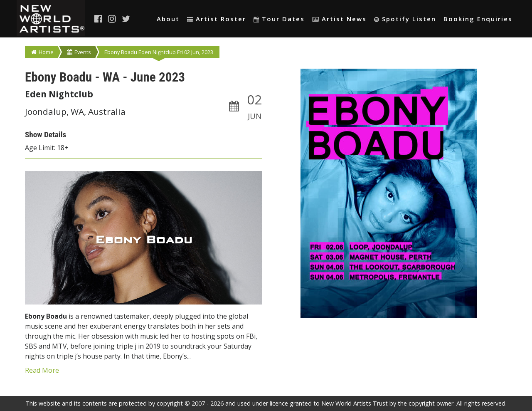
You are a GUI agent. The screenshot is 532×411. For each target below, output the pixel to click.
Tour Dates (279, 19)
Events (79, 52)
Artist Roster (217, 19)
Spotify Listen (405, 19)
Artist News (339, 19)
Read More (42, 370)
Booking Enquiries (478, 19)
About (168, 19)
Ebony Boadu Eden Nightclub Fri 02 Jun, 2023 (159, 52)
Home (42, 52)
